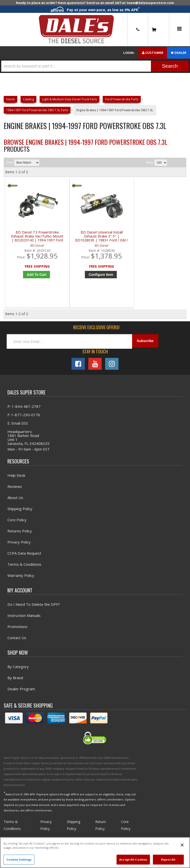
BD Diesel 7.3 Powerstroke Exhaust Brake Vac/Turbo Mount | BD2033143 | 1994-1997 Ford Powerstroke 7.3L (28, 239)
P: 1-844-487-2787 (24, 412)
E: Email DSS (18, 429)
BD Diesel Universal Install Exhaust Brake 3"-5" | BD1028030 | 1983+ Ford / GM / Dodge (74, 239)
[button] (95, 66)
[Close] (182, 845)
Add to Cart (29, 282)
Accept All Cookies (133, 859)
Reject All (168, 859)
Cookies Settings (19, 859)
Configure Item (75, 282)
